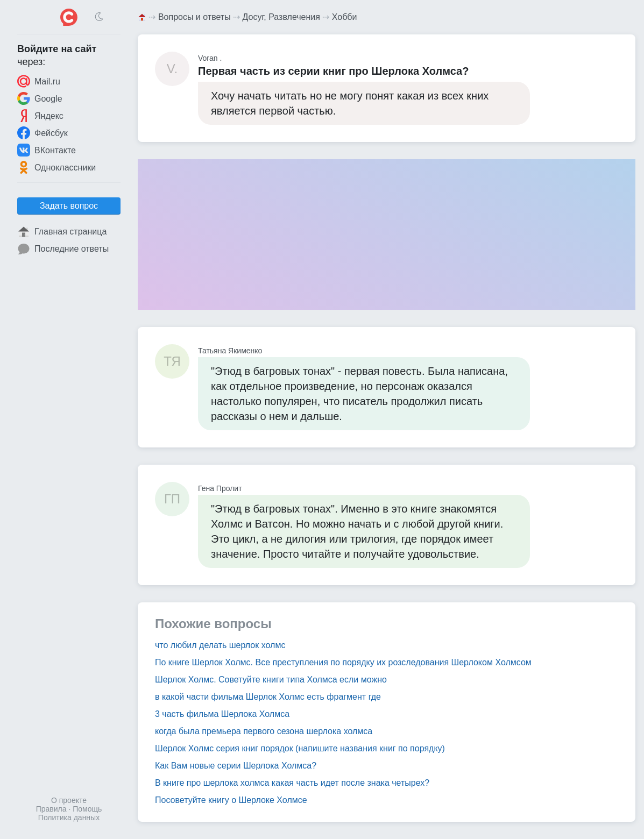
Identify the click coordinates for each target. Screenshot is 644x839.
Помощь (87, 809)
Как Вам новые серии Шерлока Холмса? (236, 766)
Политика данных (69, 817)
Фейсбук (43, 133)
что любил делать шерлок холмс (220, 645)
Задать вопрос (69, 206)
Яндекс (40, 116)
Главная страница (62, 232)
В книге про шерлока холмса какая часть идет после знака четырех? (292, 783)
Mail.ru (39, 81)
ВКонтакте (47, 150)
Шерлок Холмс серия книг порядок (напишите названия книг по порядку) (300, 748)
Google (40, 98)
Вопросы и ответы (194, 17)
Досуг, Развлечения (281, 17)
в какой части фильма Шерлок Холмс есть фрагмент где (268, 697)
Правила (51, 809)
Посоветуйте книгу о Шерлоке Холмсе (231, 800)
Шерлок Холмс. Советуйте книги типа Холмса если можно (271, 680)
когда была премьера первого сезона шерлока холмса (264, 731)
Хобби (345, 17)
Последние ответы (63, 249)
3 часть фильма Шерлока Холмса (222, 714)
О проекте (69, 800)
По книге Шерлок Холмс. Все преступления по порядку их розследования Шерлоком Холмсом (343, 662)
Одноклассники (56, 167)
